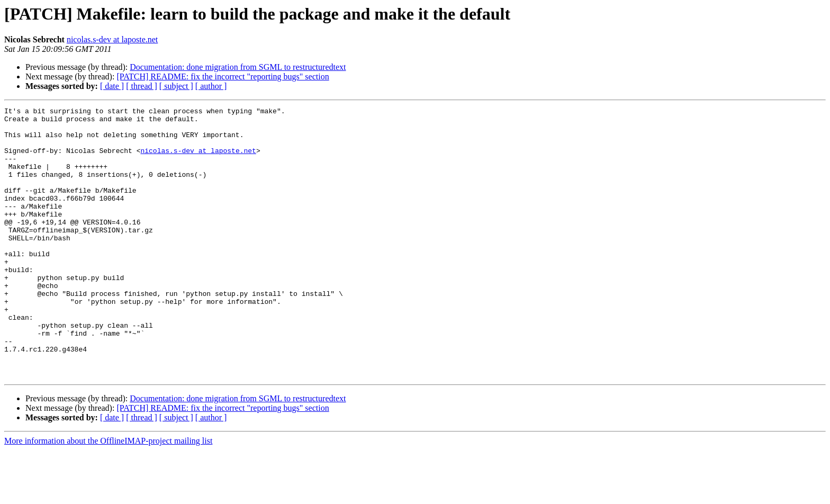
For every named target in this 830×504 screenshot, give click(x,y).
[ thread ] (142, 86)
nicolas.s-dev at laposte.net (112, 39)
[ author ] (211, 86)
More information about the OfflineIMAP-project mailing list (108, 495)
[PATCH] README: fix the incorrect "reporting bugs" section (223, 76)
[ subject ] (176, 86)
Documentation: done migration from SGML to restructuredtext (238, 67)
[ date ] (112, 86)
